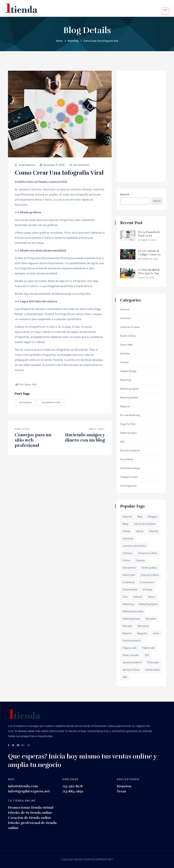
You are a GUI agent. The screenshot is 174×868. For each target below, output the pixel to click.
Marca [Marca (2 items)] (151, 597)
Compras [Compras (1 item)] (128, 553)
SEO (122, 442)
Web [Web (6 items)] (125, 677)
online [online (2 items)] (156, 633)
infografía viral (51, 403)
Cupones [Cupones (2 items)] (140, 560)
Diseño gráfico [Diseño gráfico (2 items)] (149, 568)
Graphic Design (128, 371)
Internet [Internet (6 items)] (138, 597)
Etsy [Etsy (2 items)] (125, 597)
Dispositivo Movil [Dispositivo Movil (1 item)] (150, 575)
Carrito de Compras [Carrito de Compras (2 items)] (145, 524)
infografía (25, 403)
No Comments (80, 165)
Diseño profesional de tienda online (32, 825)
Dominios (125, 354)
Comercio (125, 318)
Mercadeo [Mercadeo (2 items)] (151, 619)
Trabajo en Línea (129, 477)
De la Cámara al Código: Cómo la (149, 253)
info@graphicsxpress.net (29, 791)
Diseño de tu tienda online (30, 813)
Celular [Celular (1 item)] (126, 531)
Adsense (125, 310)
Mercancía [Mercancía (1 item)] (143, 626)
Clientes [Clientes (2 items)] (154, 531)
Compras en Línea (130, 327)
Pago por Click (128, 424)
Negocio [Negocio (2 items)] (127, 633)
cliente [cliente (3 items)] (140, 531)
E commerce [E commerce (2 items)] (147, 582)
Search (125, 195)
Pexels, (43, 182)
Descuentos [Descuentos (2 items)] (129, 568)
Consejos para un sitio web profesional (33, 440)
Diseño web (126, 345)
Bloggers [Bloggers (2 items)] (153, 517)
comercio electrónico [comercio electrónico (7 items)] (134, 546)
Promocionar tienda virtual (31, 808)
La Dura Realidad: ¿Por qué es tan (149, 272)
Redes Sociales (128, 433)
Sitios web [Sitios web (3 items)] (153, 663)
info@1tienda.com (23, 786)
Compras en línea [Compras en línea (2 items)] (147, 553)
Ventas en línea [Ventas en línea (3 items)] (131, 670)
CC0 (64, 182)
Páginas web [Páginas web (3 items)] (130, 648)
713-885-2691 (73, 791)
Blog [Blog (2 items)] (140, 517)
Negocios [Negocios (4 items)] (142, 633)
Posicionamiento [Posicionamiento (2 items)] (132, 641)
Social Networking (130, 468)
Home (59, 41)
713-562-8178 (73, 786)
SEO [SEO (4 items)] (147, 655)
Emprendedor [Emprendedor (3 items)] (130, 590)
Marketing (73, 41)
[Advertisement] (141, 126)
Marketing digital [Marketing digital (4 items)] (148, 604)
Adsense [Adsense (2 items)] (127, 517)
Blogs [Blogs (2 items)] (126, 524)
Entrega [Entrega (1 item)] (147, 590)
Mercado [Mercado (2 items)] (127, 626)
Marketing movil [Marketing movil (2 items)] (131, 619)
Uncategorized (128, 486)
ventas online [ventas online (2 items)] (152, 670)
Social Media (127, 460)
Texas (121, 791)
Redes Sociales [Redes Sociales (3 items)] (131, 655)
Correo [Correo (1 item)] (126, 560)
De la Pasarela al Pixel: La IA (149, 234)
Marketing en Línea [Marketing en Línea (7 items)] (133, 612)
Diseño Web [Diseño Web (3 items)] (129, 575)
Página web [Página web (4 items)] (148, 648)
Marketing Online (129, 398)
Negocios (125, 407)
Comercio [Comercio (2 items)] (128, 539)
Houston (124, 786)
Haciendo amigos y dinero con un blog (85, 437)
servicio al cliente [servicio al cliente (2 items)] (132, 663)
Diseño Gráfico (128, 336)
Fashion (124, 363)
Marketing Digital (129, 389)
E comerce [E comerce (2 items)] (129, 582)
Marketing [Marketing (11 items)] (128, 604)
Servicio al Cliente (130, 451)
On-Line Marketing (130, 415)
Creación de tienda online (30, 818)
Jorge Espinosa (25, 165)
